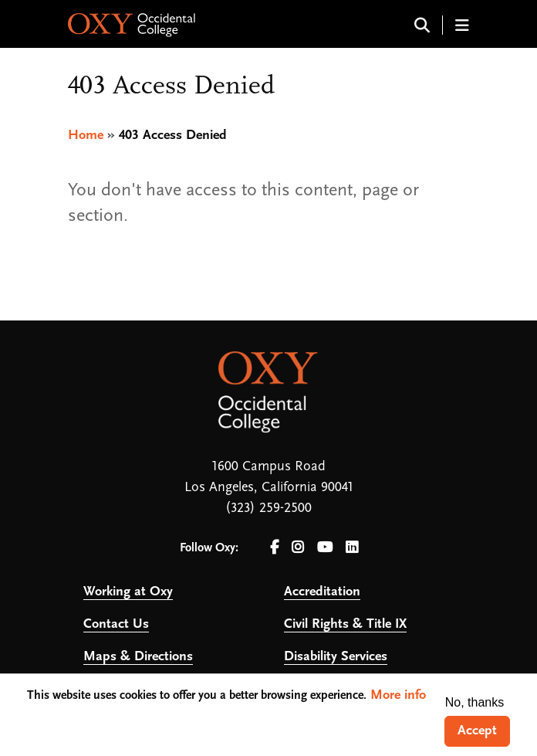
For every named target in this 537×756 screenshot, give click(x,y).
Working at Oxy (128, 592)
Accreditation (322, 592)
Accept (477, 731)
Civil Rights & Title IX (345, 624)
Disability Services (336, 657)
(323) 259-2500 (268, 509)
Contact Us (116, 624)
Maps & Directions (138, 657)
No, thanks (475, 702)
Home (86, 136)
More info (398, 695)
